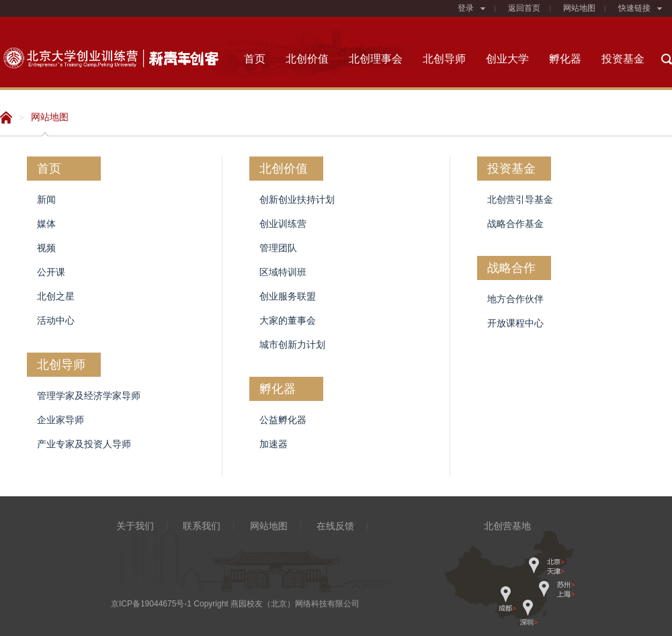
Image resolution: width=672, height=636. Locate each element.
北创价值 (307, 59)
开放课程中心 (515, 323)
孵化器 (565, 59)
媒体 (46, 224)
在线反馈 (335, 526)
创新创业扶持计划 (297, 199)
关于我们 (135, 526)
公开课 (51, 272)
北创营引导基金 (520, 199)
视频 (46, 248)
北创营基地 (507, 526)
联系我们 (202, 526)
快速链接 (640, 8)
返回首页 (524, 8)
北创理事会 (376, 59)
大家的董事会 (288, 320)
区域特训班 (283, 272)
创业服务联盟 (288, 296)
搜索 (667, 59)
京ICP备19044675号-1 (151, 604)
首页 (255, 59)
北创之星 (56, 296)
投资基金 (623, 59)
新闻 (46, 199)
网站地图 (579, 8)
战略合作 (511, 268)
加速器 (274, 444)
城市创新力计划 (292, 345)
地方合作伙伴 (515, 299)
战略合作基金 (515, 224)
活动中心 (56, 320)
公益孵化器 (283, 420)
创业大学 (507, 59)
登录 (471, 8)
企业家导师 (60, 420)
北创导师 (444, 59)
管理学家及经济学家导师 (89, 396)
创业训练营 (283, 224)
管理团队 (278, 248)
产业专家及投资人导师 (84, 444)
